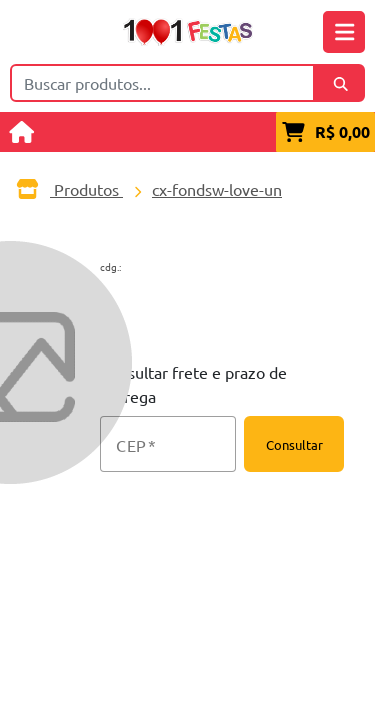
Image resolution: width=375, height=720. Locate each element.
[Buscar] (340, 83)
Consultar (294, 444)
